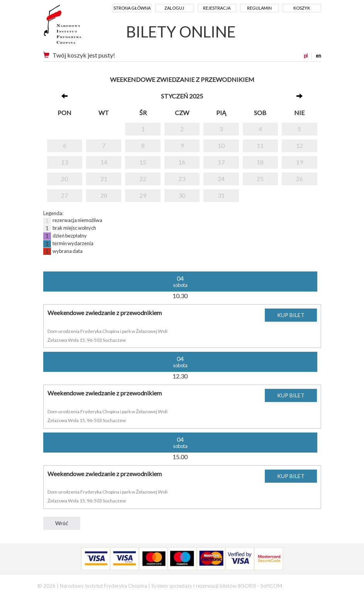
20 (64, 179)
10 (221, 145)
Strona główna (132, 8)
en (318, 56)
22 (143, 179)
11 (260, 145)
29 (143, 195)
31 (221, 195)
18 (260, 162)
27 (64, 195)
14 (104, 162)
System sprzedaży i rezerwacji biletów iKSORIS (204, 586)
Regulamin (259, 8)
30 (182, 195)
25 (260, 179)
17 (221, 162)
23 (182, 179)
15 (143, 162)
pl (306, 56)
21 (104, 179)
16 (182, 162)
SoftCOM (271, 586)
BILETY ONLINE (181, 32)
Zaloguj (174, 8)
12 (300, 145)
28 (104, 195)
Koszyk (302, 8)
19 (300, 162)
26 (300, 179)
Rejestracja (217, 8)
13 (64, 162)
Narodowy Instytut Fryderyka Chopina (77, 27)
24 (221, 179)
